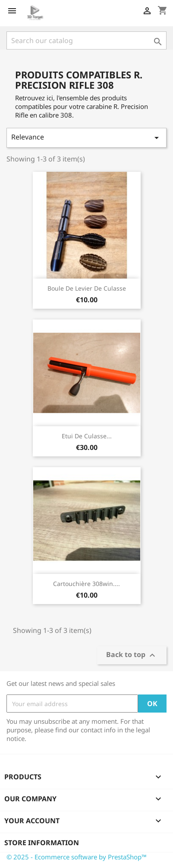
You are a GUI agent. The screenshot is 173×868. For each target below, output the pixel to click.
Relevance (86, 138)
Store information (42, 843)
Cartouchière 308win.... (86, 584)
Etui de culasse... (87, 436)
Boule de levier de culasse (87, 288)
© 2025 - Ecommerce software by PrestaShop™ (77, 857)
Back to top (132, 656)
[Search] (86, 40)
